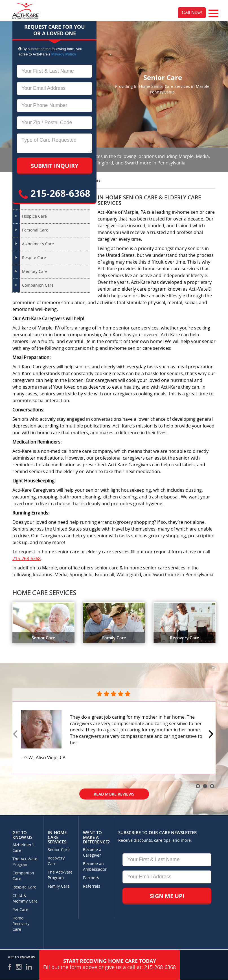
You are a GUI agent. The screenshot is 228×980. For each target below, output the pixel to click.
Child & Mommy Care (25, 898)
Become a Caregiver (92, 853)
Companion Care (38, 285)
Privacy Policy (64, 54)
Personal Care (35, 230)
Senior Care (59, 850)
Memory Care (35, 272)
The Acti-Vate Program (25, 862)
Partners (91, 878)
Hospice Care (34, 216)
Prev (16, 734)
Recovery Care (56, 861)
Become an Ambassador (95, 867)
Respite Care (34, 258)
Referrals (92, 886)
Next (212, 734)
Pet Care (20, 910)
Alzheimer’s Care (38, 244)
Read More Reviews (114, 794)
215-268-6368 (54, 193)
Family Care (59, 886)
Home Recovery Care (21, 924)
